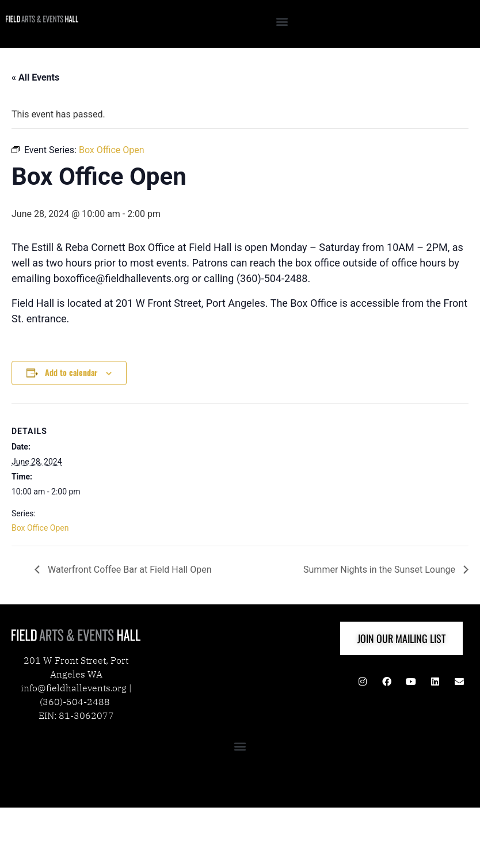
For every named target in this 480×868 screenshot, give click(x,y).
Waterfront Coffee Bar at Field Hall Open (129, 570)
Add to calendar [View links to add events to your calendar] (71, 372)
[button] (282, 21)
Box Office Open (40, 528)
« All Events (35, 77)
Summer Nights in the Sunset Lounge (380, 570)
